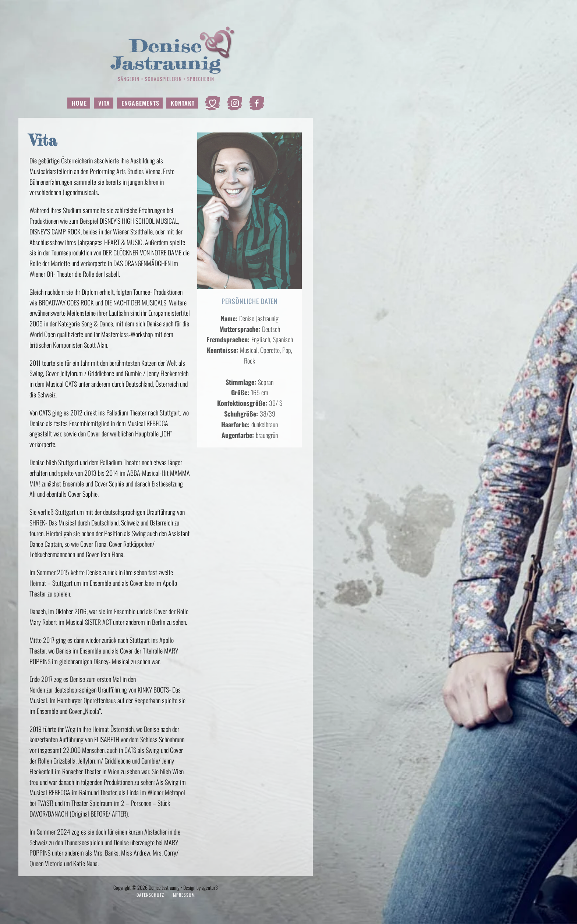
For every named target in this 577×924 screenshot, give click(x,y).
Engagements (140, 103)
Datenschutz (150, 895)
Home (79, 103)
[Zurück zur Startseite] (166, 53)
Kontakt (183, 103)
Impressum (183, 895)
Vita (104, 103)
